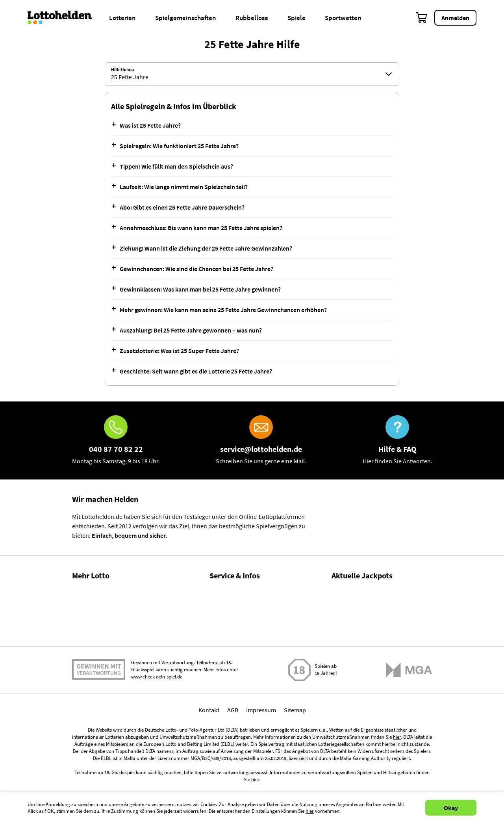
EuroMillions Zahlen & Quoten (371, 681)
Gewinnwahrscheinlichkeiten (110, 624)
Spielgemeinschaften (186, 18)
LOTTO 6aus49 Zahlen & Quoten (374, 609)
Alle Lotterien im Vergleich (107, 658)
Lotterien (122, 18)
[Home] (65, 18)
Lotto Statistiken (94, 608)
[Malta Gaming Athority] (409, 733)
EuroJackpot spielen (359, 636)
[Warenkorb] (422, 18)
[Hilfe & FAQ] (397, 440)
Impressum (261, 773)
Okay (451, 808)
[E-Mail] (261, 440)
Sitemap (295, 773)
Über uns (221, 608)
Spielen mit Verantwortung (99, 733)
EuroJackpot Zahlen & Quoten (372, 645)
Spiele (296, 18)
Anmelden (455, 18)
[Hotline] (116, 440)
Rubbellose (252, 18)
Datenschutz (226, 675)
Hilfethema (122, 70)
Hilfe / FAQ (223, 591)
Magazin (220, 624)
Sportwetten (343, 18)
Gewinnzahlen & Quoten (104, 591)
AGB (233, 773)
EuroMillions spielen (359, 672)
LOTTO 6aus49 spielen (361, 600)
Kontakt (220, 641)
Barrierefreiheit (230, 692)
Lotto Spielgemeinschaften (108, 641)
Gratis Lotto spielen (98, 675)
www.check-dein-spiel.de (157, 740)
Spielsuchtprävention (238, 658)
